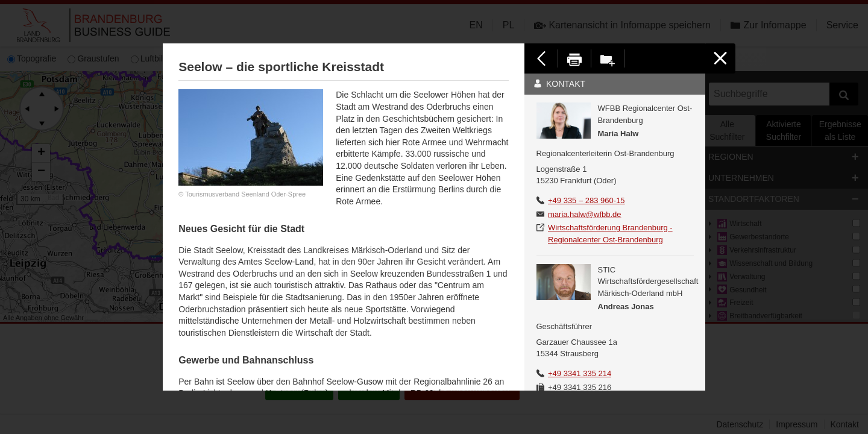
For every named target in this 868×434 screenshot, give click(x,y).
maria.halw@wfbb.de (585, 214)
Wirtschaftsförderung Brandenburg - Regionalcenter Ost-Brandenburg (610, 234)
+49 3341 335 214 (580, 373)
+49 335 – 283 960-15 (587, 200)
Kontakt (559, 84)
